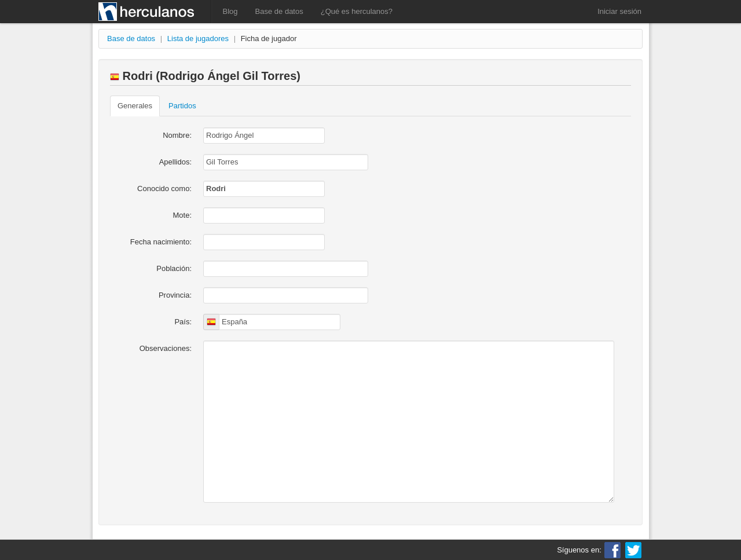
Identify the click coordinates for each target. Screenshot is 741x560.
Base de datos (279, 11)
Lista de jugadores (198, 39)
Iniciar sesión (619, 11)
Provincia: (175, 295)
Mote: (182, 215)
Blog (230, 11)
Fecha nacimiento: (161, 242)
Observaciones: (166, 348)
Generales (135, 106)
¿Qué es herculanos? (357, 11)
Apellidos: (175, 162)
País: (183, 322)
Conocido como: (164, 189)
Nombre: (177, 135)
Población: (174, 268)
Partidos (182, 106)
